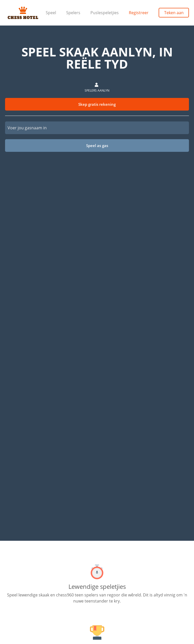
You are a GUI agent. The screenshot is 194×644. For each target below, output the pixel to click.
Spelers (73, 13)
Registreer (139, 13)
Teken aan (174, 13)
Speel (51, 13)
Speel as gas (97, 146)
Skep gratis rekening (97, 104)
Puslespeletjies (105, 13)
